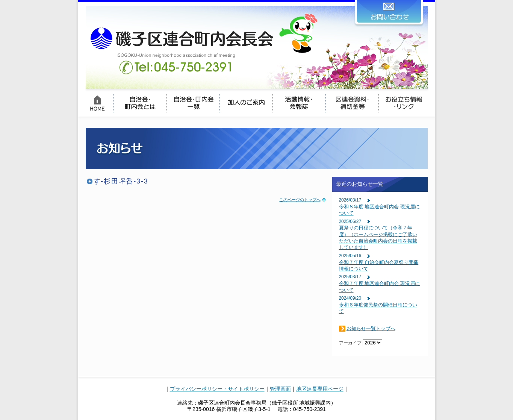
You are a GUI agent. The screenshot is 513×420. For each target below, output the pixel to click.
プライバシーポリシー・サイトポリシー (217, 389)
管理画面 (280, 389)
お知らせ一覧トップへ (371, 328)
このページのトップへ (300, 200)
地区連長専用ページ (320, 389)
